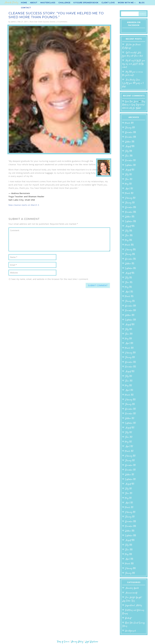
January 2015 (130, 301)
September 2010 (131, 536)
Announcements (131, 593)
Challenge (64, 3)
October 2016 (130, 217)
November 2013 (130, 367)
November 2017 (130, 161)
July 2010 (129, 545)
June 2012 (129, 437)
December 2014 (131, 306)
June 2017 (129, 179)
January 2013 (130, 404)
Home (24, 3)
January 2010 (130, 573)
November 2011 (130, 470)
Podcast (128, 618)
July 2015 (129, 278)
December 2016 (131, 208)
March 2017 (129, 193)
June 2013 (129, 381)
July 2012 (129, 433)
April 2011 (129, 503)
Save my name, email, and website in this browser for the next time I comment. (50, 279)
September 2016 (131, 222)
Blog (142, 3)
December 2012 (130, 409)
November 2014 (131, 311)
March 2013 (129, 395)
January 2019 (130, 128)
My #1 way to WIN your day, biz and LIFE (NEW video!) (134, 64)
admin (13, 22)
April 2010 (129, 559)
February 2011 (130, 512)
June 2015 (129, 283)
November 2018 (130, 137)
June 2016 (129, 236)
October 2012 (130, 419)
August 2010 (130, 540)
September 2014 (131, 320)
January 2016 (130, 254)
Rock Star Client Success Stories (43, 22)
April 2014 (129, 343)
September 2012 (130, 423)
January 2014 (130, 358)
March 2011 (129, 508)
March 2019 (129, 123)
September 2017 (130, 165)
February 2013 (130, 400)
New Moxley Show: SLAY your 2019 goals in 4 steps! (133, 83)
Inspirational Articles (134, 606)
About (34, 3)
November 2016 (131, 212)
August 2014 (130, 325)
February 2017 (130, 198)
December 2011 (130, 465)
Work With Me (126, 3)
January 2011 (130, 517)
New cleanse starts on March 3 (24, 205)
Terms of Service (63, 642)
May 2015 (128, 287)
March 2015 (129, 297)
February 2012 (130, 456)
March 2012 (129, 451)
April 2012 (129, 447)
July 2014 (129, 329)
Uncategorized (130, 631)
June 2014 (129, 334)
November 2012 (130, 414)
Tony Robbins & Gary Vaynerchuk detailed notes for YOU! (134, 105)
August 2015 (130, 273)
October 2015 (130, 264)
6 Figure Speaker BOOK (86, 3)
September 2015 (130, 268)
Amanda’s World (132, 588)
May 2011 (128, 498)
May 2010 (129, 554)
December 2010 (131, 522)
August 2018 (130, 147)
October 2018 (130, 142)
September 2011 (130, 480)
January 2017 (130, 203)
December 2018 (130, 133)
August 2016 (130, 226)
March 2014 (129, 348)
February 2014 (130, 353)
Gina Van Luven (132, 102)
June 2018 (129, 156)
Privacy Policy (77, 642)
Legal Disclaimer (92, 642)
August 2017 (130, 170)
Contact (26, 8)
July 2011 (128, 489)
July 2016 (129, 231)
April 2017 (129, 189)
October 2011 (130, 475)
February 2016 (130, 250)
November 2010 (131, 526)
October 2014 (130, 315)
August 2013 (130, 372)
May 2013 (128, 386)
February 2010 (130, 569)
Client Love (108, 3)
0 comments (62, 22)
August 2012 (130, 428)
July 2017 (129, 175)
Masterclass (48, 3)
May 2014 (129, 339)
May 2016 (129, 240)
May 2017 (128, 184)
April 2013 (129, 390)
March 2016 (129, 245)
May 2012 (128, 442)
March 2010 (129, 564)
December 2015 (130, 259)
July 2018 (129, 151)
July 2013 (129, 376)
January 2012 (130, 461)
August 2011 (130, 484)
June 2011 (129, 493)
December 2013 (130, 362)
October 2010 (130, 531)
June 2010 (129, 550)
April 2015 (129, 292)
